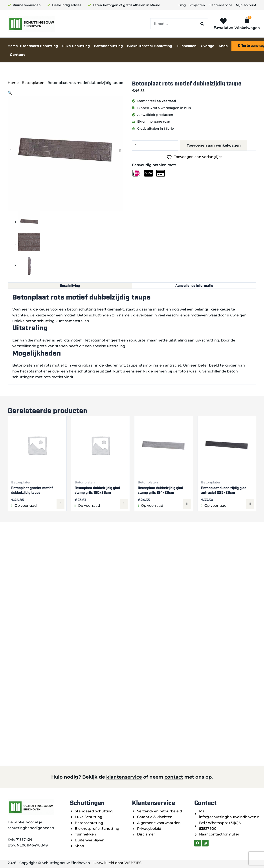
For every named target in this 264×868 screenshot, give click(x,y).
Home (13, 46)
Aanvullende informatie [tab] (194, 286)
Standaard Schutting (39, 46)
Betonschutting (108, 46)
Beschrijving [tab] (70, 286)
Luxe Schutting (76, 46)
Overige (208, 46)
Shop (223, 46)
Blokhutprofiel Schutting (150, 46)
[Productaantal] (155, 145)
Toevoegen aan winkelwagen (214, 145)
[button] (10, 93)
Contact (17, 54)
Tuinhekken (186, 46)
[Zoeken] (202, 24)
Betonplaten (33, 83)
